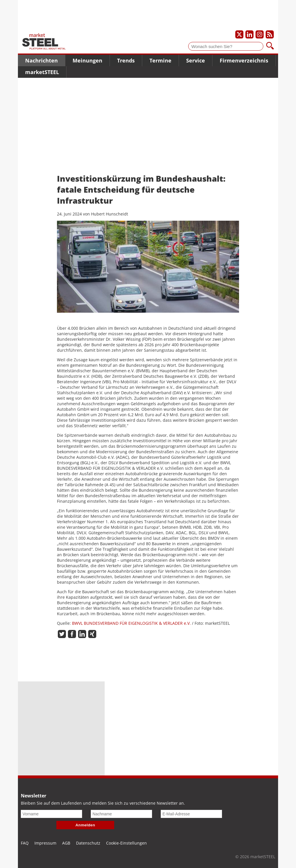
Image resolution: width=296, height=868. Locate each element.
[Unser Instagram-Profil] (260, 34)
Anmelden (85, 825)
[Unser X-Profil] (239, 34)
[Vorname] (51, 814)
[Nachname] (121, 814)
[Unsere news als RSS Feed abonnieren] (270, 34)
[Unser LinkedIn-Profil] (249, 34)
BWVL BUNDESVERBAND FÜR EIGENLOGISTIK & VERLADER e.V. (131, 623)
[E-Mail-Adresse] (191, 814)
